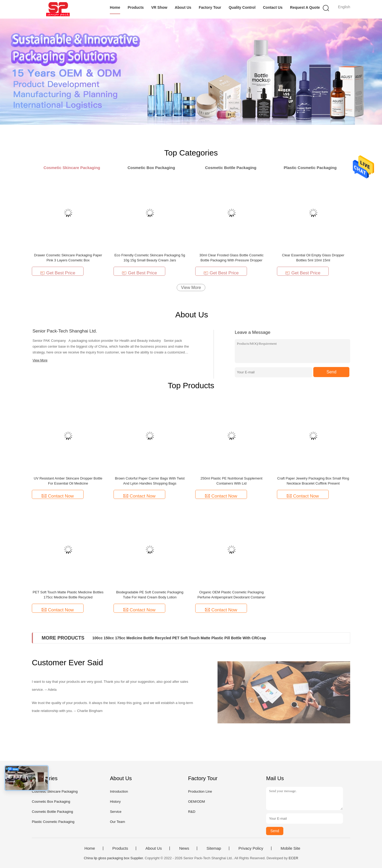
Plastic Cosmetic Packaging (53, 822)
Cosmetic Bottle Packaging (52, 812)
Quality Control (242, 7)
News (184, 848)
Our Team (117, 822)
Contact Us (273, 7)
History (115, 802)
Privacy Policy (251, 848)
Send (331, 372)
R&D (192, 812)
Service (116, 812)
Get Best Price (58, 273)
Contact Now (58, 496)
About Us (183, 7)
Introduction (119, 791)
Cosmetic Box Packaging (51, 802)
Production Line (200, 791)
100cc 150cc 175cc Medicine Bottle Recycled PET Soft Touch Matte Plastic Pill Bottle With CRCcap (179, 638)
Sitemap (214, 848)
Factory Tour (210, 7)
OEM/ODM (197, 802)
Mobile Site (290, 848)
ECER (293, 858)
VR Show (159, 7)
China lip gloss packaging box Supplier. (114, 858)
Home (115, 7)
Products (136, 7)
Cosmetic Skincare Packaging (55, 791)
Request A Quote (305, 7)
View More (191, 288)
